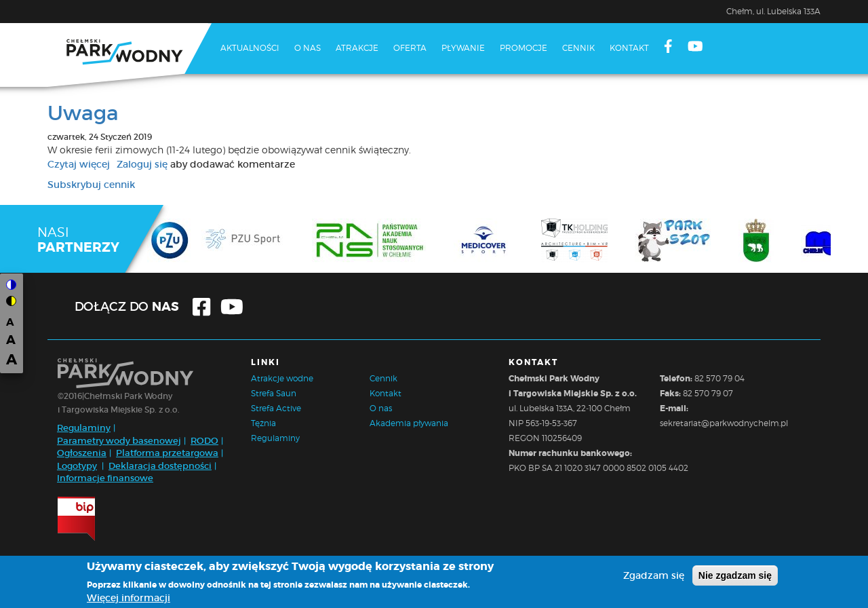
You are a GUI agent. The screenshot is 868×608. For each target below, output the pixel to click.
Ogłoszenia (82, 453)
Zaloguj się (142, 164)
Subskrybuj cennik (91, 185)
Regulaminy (84, 428)
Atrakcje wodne (282, 378)
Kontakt (629, 48)
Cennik (578, 48)
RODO (204, 441)
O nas (308, 48)
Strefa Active (276, 408)
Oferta (410, 48)
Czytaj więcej (79, 164)
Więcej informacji (129, 600)
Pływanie (463, 48)
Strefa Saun (274, 393)
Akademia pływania (409, 423)
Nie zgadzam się (735, 577)
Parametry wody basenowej (119, 441)
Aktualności (250, 48)
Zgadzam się (654, 577)
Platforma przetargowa (167, 453)
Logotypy (77, 466)
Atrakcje (357, 48)
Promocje (524, 48)
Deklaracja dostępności (160, 466)
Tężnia (263, 423)
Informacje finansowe (105, 478)
